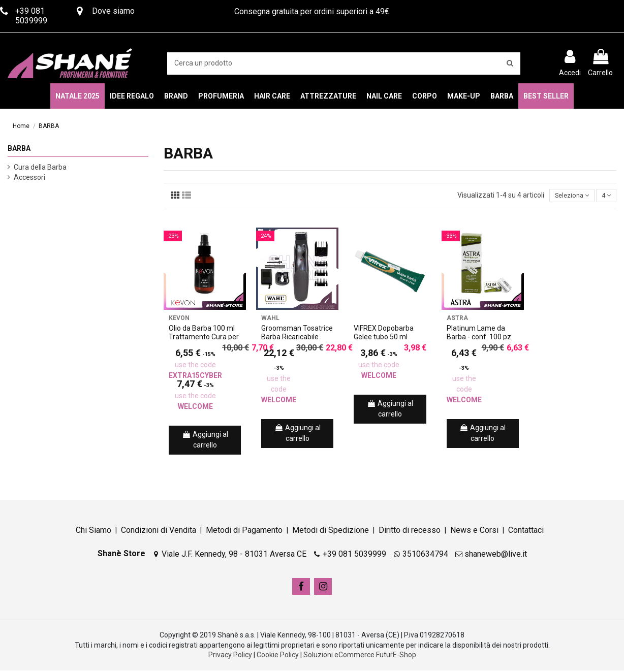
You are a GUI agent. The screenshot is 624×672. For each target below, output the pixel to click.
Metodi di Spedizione (331, 532)
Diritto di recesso (410, 532)
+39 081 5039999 (354, 555)
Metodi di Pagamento (244, 532)
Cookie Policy (278, 656)
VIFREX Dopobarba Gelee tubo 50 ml (384, 334)
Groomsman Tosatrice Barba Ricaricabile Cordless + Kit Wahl (297, 338)
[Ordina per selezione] (567, 196)
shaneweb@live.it (496, 555)
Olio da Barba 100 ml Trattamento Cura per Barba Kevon (204, 338)
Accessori (29, 177)
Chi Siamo (93, 532)
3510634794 (425, 555)
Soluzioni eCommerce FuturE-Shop (360, 656)
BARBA (19, 148)
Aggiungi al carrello (205, 441)
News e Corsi (474, 532)
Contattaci (526, 532)
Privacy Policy (230, 656)
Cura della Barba (40, 167)
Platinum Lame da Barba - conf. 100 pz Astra (479, 338)
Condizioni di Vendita (159, 532)
